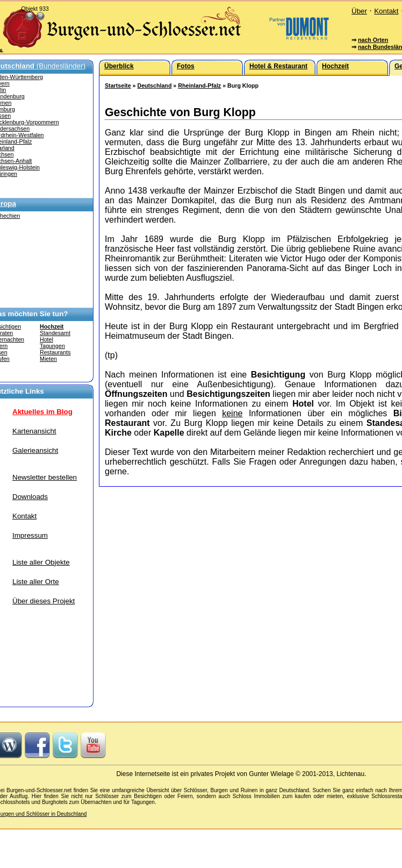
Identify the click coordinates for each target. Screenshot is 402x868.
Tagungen (52, 346)
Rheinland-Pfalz (199, 86)
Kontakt (386, 11)
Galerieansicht (35, 450)
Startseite (118, 86)
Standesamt (55, 333)
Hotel (46, 339)
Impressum (30, 535)
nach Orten (373, 40)
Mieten (48, 359)
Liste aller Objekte (41, 562)
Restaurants (55, 352)
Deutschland (154, 86)
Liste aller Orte (36, 582)
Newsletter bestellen (45, 477)
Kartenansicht (34, 431)
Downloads (30, 497)
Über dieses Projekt (44, 601)
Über (359, 11)
